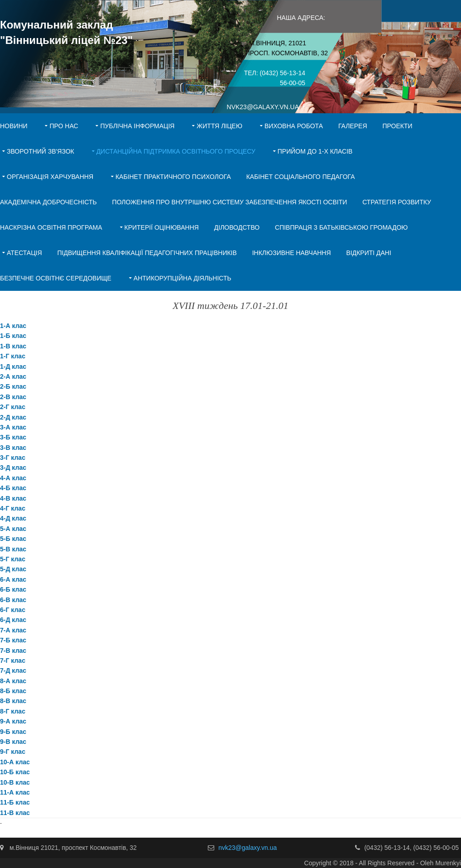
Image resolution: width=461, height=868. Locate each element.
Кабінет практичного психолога (173, 177)
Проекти (397, 126)
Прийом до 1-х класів (315, 151)
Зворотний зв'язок (41, 151)
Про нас (64, 126)
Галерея (353, 126)
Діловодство (237, 227)
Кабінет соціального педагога (301, 177)
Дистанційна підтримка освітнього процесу (176, 151)
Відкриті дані (368, 253)
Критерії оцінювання (162, 227)
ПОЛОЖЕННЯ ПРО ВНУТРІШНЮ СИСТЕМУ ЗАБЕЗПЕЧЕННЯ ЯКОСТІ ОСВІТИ (230, 202)
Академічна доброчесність (48, 202)
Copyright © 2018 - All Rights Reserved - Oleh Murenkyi (383, 863)
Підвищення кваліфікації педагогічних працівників (147, 253)
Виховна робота (294, 126)
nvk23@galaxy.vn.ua (247, 848)
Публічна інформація (137, 126)
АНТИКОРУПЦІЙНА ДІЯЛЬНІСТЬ (182, 278)
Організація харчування (50, 177)
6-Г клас (13, 610)
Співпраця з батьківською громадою (341, 227)
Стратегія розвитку (397, 202)
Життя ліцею (219, 126)
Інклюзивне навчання (292, 253)
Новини (14, 126)
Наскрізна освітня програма (51, 227)
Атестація (24, 253)
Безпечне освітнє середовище (56, 278)
